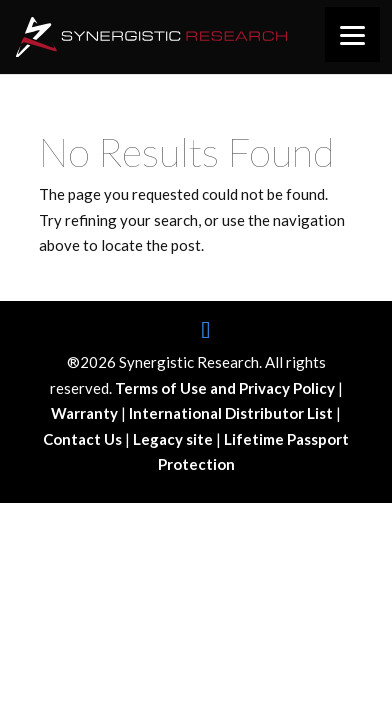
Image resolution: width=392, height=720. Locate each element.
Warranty (86, 413)
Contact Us (84, 439)
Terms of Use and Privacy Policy (226, 388)
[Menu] (352, 34)
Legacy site (174, 439)
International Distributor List (232, 413)
